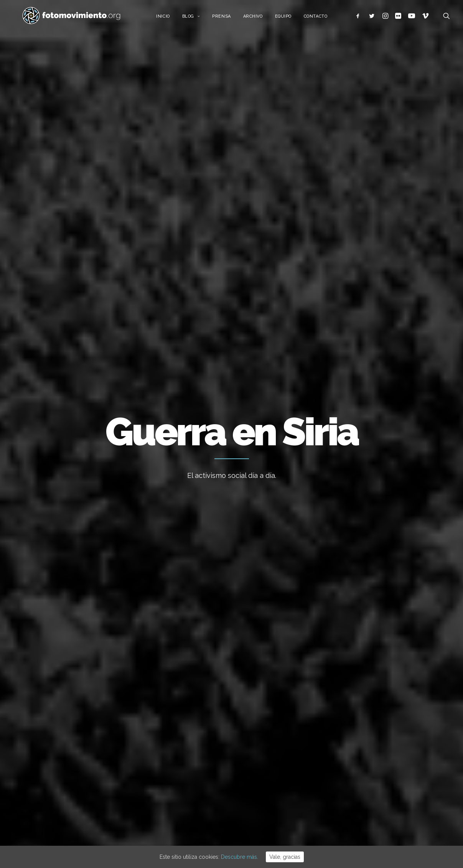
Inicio (169, 18)
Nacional (41, 320)
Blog (197, 18)
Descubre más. (240, 857)
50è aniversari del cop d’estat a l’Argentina (279, 774)
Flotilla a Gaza (257, 698)
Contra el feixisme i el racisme (278, 718)
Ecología (368, 677)
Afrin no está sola (57, 506)
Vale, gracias (285, 857)
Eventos (367, 771)
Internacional (79, 320)
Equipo (289, 18)
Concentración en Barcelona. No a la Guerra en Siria (226, 563)
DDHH (364, 759)
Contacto (322, 18)
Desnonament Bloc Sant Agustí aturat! (279, 744)
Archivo (259, 18)
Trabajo (367, 689)
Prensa (228, 18)
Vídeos (366, 783)
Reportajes (371, 794)
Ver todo (418, 320)
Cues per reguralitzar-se (270, 677)
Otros (249, 320)
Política (158, 320)
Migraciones (123, 320)
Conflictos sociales (205, 320)
